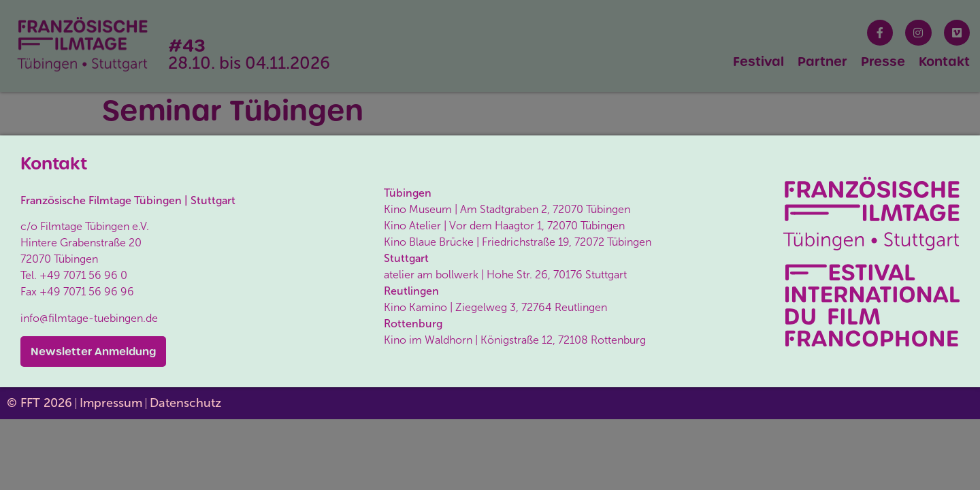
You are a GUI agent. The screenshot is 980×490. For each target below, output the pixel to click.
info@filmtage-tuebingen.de (89, 318)
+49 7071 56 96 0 (83, 275)
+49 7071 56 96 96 (87, 292)
